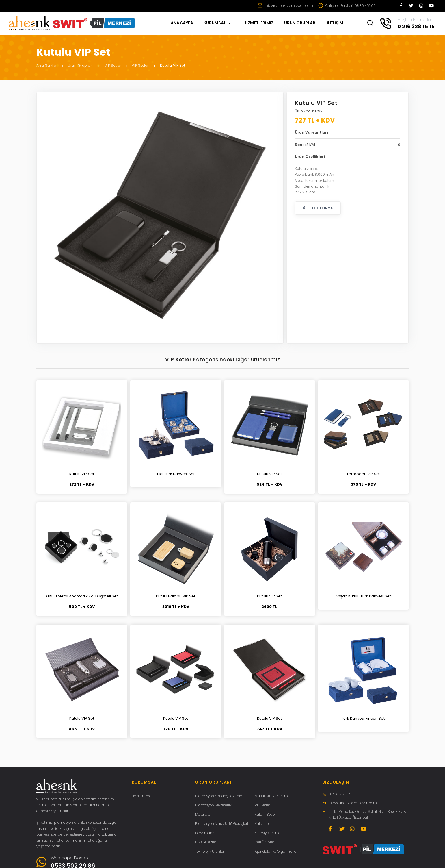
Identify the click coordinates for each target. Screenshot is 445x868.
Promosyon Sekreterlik (213, 805)
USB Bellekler (206, 842)
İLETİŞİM (335, 23)
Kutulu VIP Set (173, 65)
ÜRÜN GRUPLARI (300, 23)
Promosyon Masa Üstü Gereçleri (222, 824)
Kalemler (262, 824)
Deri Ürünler (264, 842)
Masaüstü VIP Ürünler (273, 796)
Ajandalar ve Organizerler (276, 851)
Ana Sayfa (46, 65)
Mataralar (203, 814)
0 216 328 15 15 (340, 794)
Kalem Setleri (266, 814)
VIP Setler (113, 65)
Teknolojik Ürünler (210, 851)
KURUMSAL (217, 23)
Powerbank (205, 833)
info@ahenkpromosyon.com (285, 6)
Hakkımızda (142, 796)
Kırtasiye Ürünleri (269, 833)
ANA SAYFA (182, 23)
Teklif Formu (318, 208)
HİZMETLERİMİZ (259, 23)
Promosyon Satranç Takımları (220, 796)
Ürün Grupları (80, 65)
